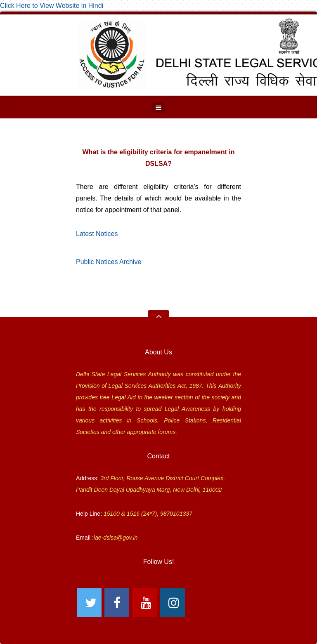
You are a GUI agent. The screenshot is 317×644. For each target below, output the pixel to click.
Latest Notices (97, 234)
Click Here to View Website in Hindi (52, 6)
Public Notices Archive (109, 262)
